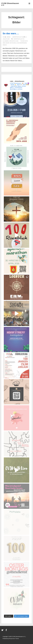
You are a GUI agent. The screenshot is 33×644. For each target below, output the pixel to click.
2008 (4, 43)
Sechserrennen (22, 43)
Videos (5, 45)
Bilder (7, 43)
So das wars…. (11, 33)
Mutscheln (13, 43)
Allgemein (6, 41)
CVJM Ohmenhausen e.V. (10, 4)
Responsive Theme (14, 639)
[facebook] (6, 631)
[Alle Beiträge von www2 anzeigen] (8, 37)
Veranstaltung (14, 41)
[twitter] (3, 631)
